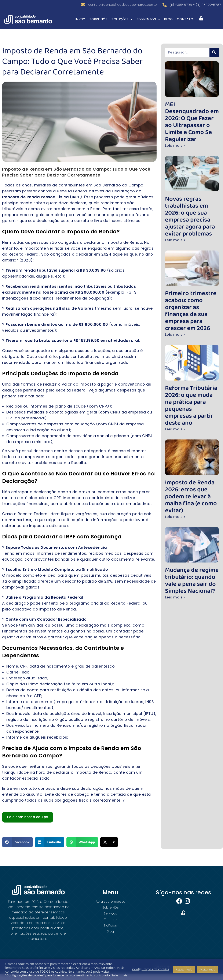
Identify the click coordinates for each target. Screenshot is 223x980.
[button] (17, 848)
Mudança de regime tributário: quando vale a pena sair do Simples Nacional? (191, 530)
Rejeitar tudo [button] (184, 969)
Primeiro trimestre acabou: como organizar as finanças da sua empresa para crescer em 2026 (189, 285)
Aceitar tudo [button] (207, 969)
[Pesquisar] (214, 58)
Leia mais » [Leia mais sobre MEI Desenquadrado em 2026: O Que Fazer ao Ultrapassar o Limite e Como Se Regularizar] (176, 135)
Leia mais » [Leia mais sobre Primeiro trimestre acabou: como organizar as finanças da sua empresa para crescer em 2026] (176, 304)
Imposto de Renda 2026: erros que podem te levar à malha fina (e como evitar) (191, 451)
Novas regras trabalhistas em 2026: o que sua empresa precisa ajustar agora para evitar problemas (191, 201)
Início (81, 25)
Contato (185, 25)
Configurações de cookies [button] (151, 969)
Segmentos (148, 25)
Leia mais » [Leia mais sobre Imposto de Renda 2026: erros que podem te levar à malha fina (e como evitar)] (176, 467)
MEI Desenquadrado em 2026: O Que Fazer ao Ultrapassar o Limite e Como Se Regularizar (191, 119)
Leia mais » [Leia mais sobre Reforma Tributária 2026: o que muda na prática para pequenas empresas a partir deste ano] (176, 389)
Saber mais (119, 975)
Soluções (122, 25)
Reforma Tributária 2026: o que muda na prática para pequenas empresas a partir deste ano (191, 370)
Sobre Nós (99, 25)
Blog (169, 25)
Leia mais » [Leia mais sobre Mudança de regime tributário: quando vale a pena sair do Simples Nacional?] (176, 545)
